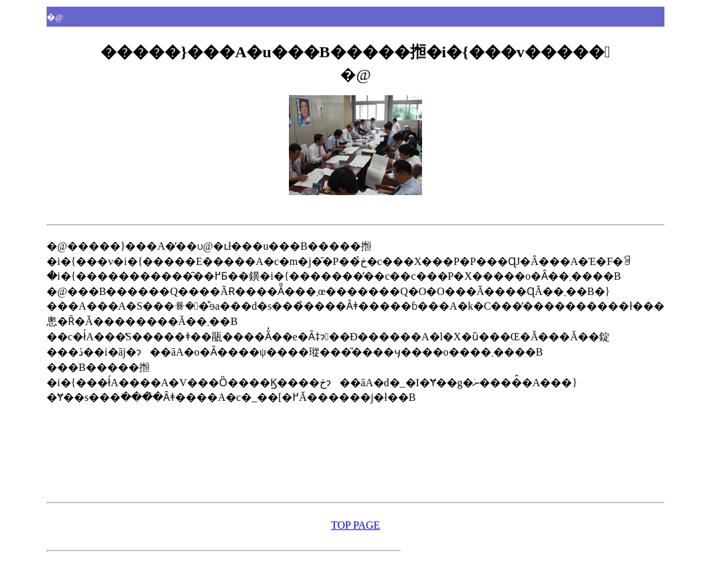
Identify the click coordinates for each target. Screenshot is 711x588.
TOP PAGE (355, 525)
